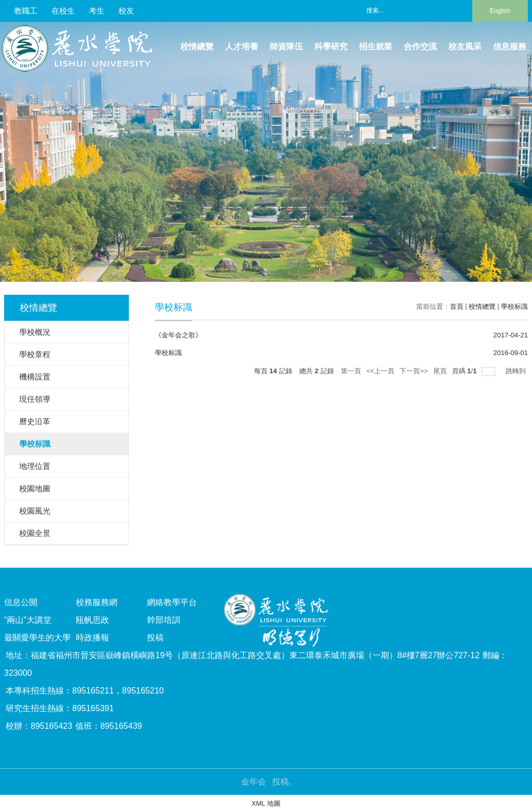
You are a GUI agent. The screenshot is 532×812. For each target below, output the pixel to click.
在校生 (63, 11)
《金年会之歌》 (178, 335)
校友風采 (465, 47)
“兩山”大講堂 (28, 620)
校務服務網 (97, 602)
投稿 (155, 638)
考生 (97, 11)
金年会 (254, 782)
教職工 (26, 11)
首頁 (457, 306)
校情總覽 (197, 47)
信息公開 (21, 602)
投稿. (282, 782)
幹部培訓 (164, 620)
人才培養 (242, 47)
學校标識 (514, 306)
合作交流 (420, 47)
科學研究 (331, 47)
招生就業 (376, 47)
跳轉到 (517, 371)
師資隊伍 (286, 47)
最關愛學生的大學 (37, 638)
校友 (126, 11)
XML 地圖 (266, 803)
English (500, 11)
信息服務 (510, 47)
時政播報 (92, 638)
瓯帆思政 (92, 620)
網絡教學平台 (172, 602)
